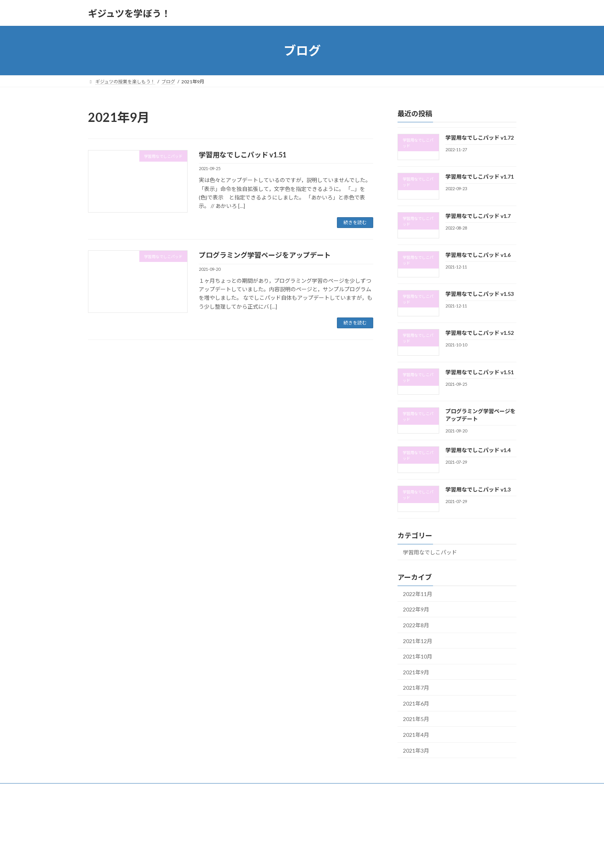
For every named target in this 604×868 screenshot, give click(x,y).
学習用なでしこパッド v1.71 (479, 176)
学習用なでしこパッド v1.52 (479, 333)
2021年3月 (416, 751)
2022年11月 (418, 594)
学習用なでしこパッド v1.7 (478, 216)
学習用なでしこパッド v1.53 (479, 294)
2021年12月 (418, 641)
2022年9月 (416, 610)
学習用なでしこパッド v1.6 (478, 255)
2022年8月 (416, 625)
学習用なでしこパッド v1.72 (479, 138)
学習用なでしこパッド (430, 552)
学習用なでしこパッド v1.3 (478, 489)
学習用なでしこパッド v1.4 (478, 450)
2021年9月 (416, 672)
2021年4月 (416, 735)
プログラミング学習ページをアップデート (265, 255)
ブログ (209, 790)
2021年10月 (418, 656)
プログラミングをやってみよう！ (152, 790)
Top (99, 790)
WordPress (260, 855)
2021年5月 (416, 719)
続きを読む (355, 222)
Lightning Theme (300, 855)
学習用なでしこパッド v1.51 (243, 155)
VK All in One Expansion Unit (352, 855)
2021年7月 (416, 688)
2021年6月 (416, 703)
